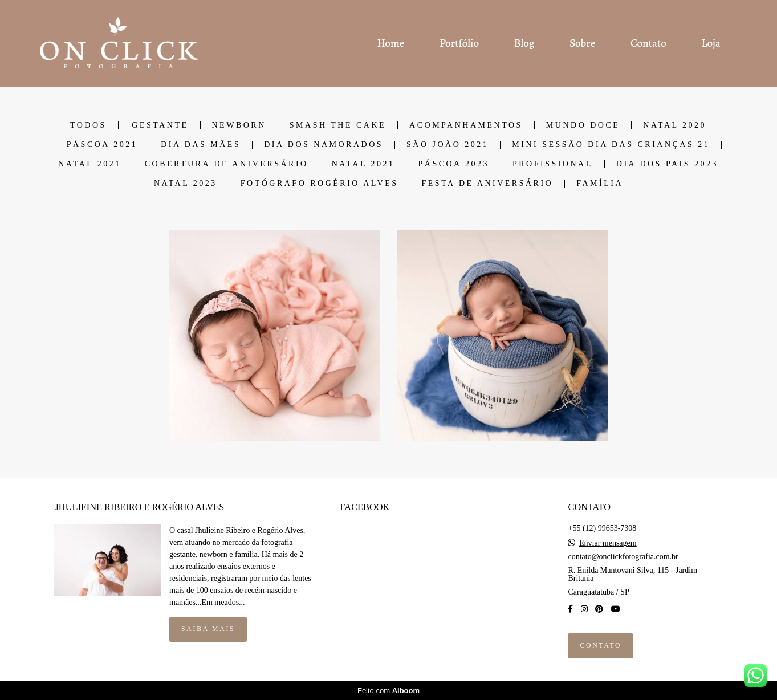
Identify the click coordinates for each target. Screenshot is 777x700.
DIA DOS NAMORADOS (324, 145)
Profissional (553, 164)
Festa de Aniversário (488, 184)
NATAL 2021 (90, 164)
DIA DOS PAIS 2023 (667, 164)
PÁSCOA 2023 (453, 164)
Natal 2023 (186, 184)
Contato (648, 43)
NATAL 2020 (675, 125)
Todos (88, 125)
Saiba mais (208, 629)
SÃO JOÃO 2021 (448, 145)
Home (390, 43)
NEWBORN (239, 125)
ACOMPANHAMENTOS (466, 125)
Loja (711, 43)
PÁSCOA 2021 (102, 145)
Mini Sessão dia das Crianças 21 (611, 145)
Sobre (582, 43)
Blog (524, 43)
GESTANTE (160, 125)
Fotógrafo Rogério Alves (320, 184)
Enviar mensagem (608, 543)
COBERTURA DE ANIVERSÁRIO (227, 164)
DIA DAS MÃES (201, 145)
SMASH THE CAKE (338, 125)
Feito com (388, 691)
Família (600, 184)
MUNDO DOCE (583, 125)
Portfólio (459, 43)
